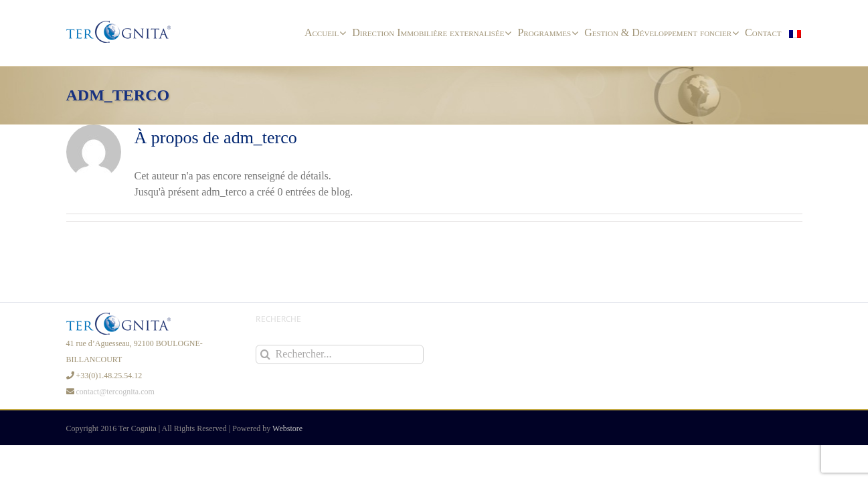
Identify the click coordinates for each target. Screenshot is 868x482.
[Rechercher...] (340, 354)
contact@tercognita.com (115, 392)
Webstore (287, 428)
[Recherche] (265, 354)
